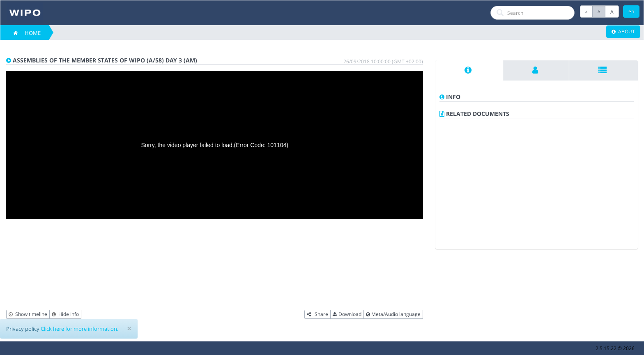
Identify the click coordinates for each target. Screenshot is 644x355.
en (631, 11)
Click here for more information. (79, 329)
